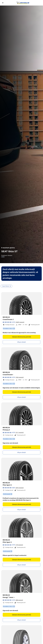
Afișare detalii (21, 342)
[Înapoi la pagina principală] (23, 3)
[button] (13, 322)
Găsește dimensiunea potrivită (21, 337)
